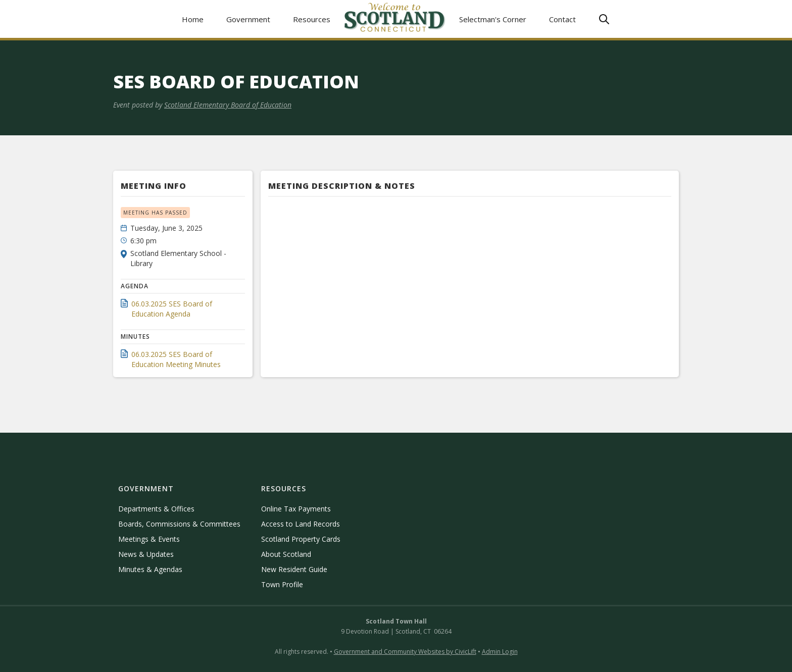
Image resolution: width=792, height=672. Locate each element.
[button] (249, 19)
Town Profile (282, 584)
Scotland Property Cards (301, 539)
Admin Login (500, 652)
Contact (562, 19)
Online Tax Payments (296, 509)
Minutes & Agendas (150, 569)
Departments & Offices (156, 509)
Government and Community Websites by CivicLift (405, 652)
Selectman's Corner (493, 19)
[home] (395, 19)
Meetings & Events (149, 539)
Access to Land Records (301, 524)
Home (193, 19)
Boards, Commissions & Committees (179, 524)
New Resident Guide (294, 569)
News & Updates (146, 554)
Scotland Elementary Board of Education (228, 105)
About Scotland (286, 554)
